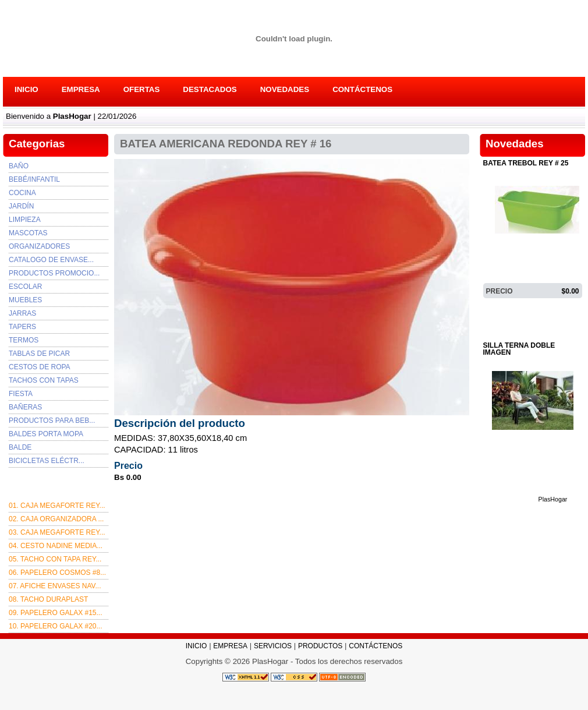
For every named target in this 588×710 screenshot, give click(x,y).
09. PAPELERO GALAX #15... (56, 613)
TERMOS (24, 340)
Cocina (22, 193)
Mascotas (28, 233)
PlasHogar (553, 307)
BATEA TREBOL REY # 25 (526, 163)
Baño (19, 166)
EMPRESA (81, 89)
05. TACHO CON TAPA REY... (55, 559)
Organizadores (39, 246)
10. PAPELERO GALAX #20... (56, 626)
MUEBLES (25, 300)
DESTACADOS (210, 89)
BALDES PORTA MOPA (46, 434)
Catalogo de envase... (51, 260)
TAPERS (22, 327)
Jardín (21, 206)
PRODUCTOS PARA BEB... (52, 421)
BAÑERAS (25, 407)
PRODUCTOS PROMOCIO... (54, 273)
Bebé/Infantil (34, 179)
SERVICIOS (273, 646)
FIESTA (21, 394)
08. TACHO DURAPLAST (48, 599)
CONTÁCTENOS (362, 89)
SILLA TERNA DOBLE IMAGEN (519, 349)
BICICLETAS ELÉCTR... (47, 461)
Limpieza (25, 220)
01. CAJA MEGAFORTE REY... (57, 506)
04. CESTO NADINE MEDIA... (56, 546)
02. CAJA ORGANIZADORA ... (56, 519)
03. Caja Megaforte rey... (57, 532)
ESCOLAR (25, 287)
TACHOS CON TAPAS (44, 380)
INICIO (26, 89)
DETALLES (505, 307)
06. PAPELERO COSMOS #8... (57, 573)
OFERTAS (142, 89)
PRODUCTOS (320, 646)
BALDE (20, 447)
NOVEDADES (285, 89)
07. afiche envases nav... (55, 586)
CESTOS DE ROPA (40, 367)
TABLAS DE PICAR (39, 354)
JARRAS (22, 313)
